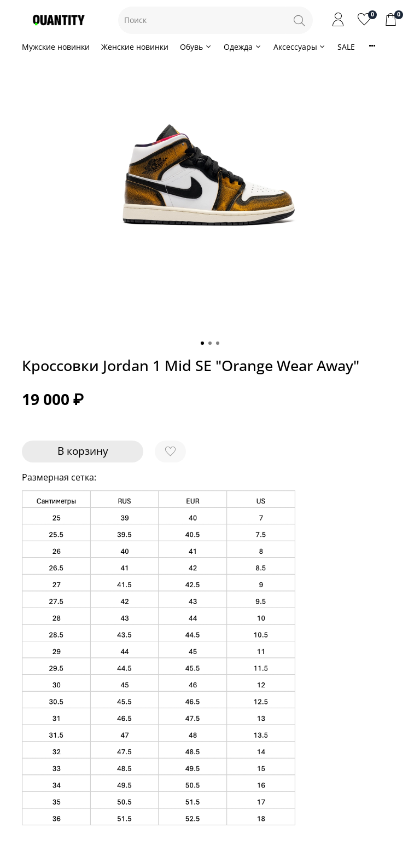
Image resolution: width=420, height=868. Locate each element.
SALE (346, 47)
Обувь (196, 47)
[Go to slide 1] (202, 343)
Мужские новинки (56, 47)
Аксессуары (300, 47)
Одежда (243, 47)
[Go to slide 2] (210, 343)
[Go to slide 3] (218, 343)
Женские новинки (135, 47)
